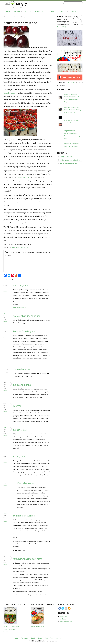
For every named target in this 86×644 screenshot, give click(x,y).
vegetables (19, 247)
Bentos (73, 11)
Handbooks (39, 11)
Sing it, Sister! (20, 430)
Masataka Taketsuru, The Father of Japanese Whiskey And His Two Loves (73, 110)
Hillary (5, 454)
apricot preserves (24, 177)
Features (28, 11)
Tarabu (68, 82)
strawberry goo (23, 369)
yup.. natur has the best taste (28, 559)
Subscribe (33, 638)
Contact (16, 638)
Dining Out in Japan (66, 157)
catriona (5, 513)
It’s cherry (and (21, 285)
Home (8, 11)
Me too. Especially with (25, 331)
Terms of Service (56, 638)
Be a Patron (53, 11)
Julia (4, 313)
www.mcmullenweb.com (20, 307)
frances (5, 427)
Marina (73, 82)
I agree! (17, 406)
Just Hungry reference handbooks (71, 160)
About (63, 11)
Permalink (5, 291)
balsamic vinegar (9, 93)
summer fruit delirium (24, 516)
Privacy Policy (43, 638)
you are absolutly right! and (27, 316)
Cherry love (19, 456)
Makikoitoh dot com (66, 622)
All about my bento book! (11, 626)
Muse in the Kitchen (7, 481)
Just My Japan (64, 616)
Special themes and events (68, 163)
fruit (14, 247)
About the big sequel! (38, 626)
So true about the (22, 385)
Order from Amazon (10, 629)
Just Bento (63, 619)
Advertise (24, 638)
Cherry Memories (26, 483)
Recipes (17, 11)
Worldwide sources (10, 632)
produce (26, 247)
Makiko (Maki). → (62, 27)
